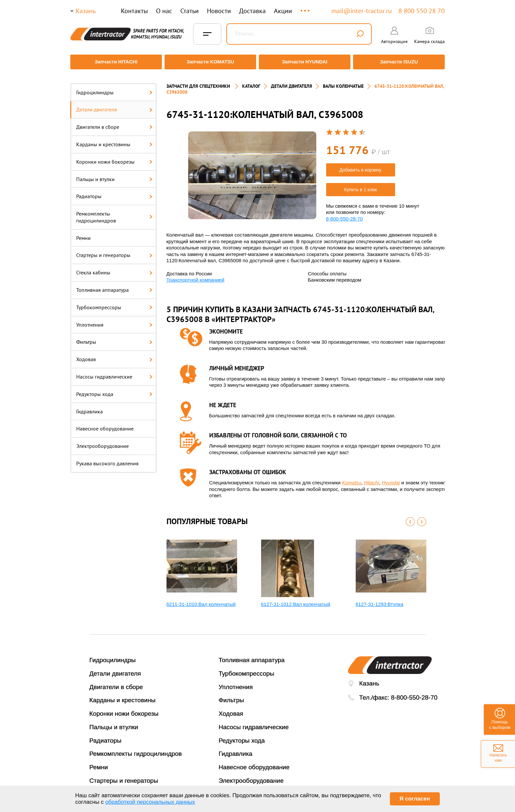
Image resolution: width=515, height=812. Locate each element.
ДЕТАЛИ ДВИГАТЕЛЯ (291, 82)
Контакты (134, 11)
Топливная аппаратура (114, 286)
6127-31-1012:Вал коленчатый (296, 600)
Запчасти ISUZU (400, 62)
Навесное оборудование (105, 425)
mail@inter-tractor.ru (362, 11)
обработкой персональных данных (150, 802)
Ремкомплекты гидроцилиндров (114, 213)
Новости (219, 11)
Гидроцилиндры (114, 88)
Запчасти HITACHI (115, 62)
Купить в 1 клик (361, 186)
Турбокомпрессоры (114, 303)
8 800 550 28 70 (422, 11)
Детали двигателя (114, 106)
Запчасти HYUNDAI (305, 62)
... (306, 8)
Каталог (251, 82)
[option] (252, 172)
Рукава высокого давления (107, 460)
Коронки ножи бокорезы (114, 158)
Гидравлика (90, 407)
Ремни (83, 234)
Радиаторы (114, 193)
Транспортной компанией (196, 276)
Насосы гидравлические (114, 373)
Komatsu (352, 479)
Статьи (190, 11)
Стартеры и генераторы (114, 251)
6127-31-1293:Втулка (380, 600)
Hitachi (371, 479)
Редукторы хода (114, 390)
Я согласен (415, 799)
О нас (164, 11)
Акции (283, 11)
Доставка (252, 11)
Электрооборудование (102, 442)
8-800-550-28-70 (345, 215)
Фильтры (114, 338)
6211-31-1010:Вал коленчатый (201, 600)
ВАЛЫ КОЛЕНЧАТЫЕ (343, 82)
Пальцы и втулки (114, 175)
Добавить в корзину (361, 166)
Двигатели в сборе (114, 123)
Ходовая (114, 356)
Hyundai (391, 479)
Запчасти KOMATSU (210, 62)
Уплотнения (114, 321)
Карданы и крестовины (114, 140)
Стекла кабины (114, 269)
